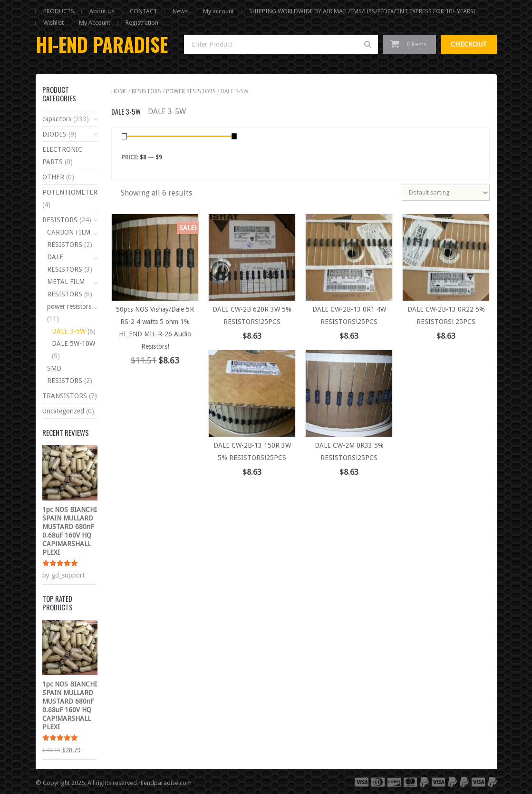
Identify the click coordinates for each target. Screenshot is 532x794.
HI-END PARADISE (102, 44)
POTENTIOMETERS (72, 192)
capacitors (57, 119)
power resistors (191, 91)
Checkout (469, 44)
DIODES (54, 134)
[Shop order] (446, 193)
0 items (417, 44)
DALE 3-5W (69, 331)
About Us (102, 11)
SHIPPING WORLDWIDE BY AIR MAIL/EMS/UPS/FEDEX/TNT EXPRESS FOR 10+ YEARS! (362, 11)
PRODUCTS (59, 11)
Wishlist (53, 23)
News (180, 11)
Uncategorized (63, 411)
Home (119, 91)
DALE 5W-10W (73, 343)
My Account (95, 23)
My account (218, 11)
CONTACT (144, 11)
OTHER (53, 177)
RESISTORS (146, 91)
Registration (142, 23)
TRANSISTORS (65, 396)
